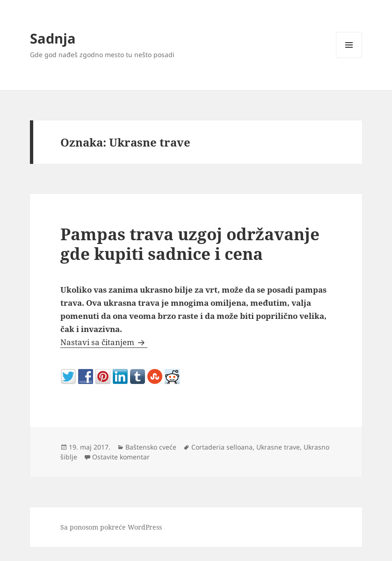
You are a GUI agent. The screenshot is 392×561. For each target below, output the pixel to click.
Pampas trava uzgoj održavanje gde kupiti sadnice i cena (190, 244)
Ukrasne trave (278, 447)
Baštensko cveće (151, 447)
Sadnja (53, 38)
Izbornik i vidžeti (349, 58)
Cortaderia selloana (222, 447)
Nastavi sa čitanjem (104, 342)
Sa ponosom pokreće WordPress (111, 527)
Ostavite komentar (121, 457)
